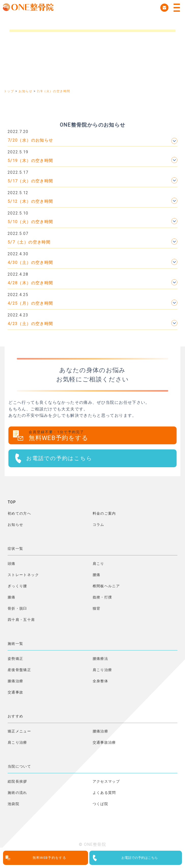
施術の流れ (17, 793)
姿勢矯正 (15, 659)
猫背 (97, 608)
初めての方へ (19, 513)
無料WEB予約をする (103, 436)
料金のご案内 (104, 513)
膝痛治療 (15, 681)
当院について (19, 766)
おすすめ (15, 716)
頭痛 (12, 564)
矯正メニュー (19, 731)
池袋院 (13, 804)
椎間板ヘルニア (106, 586)
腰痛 (97, 575)
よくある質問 (104, 793)
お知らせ (15, 525)
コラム (98, 525)
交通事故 (15, 692)
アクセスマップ (106, 781)
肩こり (98, 564)
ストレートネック (23, 575)
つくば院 (100, 804)
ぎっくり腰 (17, 586)
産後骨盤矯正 (19, 670)
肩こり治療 (102, 670)
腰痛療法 (100, 659)
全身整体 (100, 681)
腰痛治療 (100, 731)
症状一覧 (15, 549)
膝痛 (12, 597)
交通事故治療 (104, 742)
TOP (12, 502)
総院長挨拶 (17, 781)
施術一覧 (15, 644)
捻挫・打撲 (102, 597)
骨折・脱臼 (17, 608)
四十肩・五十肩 (21, 620)
